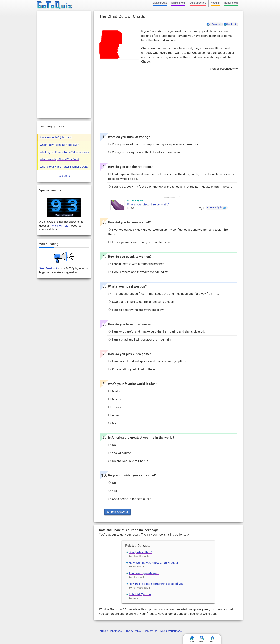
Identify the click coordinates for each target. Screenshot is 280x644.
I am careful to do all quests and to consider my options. (148, 361)
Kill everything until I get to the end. (134, 369)
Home (192, 639)
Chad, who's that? (140, 552)
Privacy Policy (133, 631)
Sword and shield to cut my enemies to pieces (141, 302)
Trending (212, 639)
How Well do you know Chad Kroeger (153, 563)
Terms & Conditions (110, 631)
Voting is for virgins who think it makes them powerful (146, 152)
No (112, 445)
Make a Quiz (160, 3)
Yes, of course (120, 453)
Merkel (115, 391)
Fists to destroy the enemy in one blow (136, 310)
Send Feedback (48, 268)
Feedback (232, 24)
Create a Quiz (215, 207)
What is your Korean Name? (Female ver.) (64, 152)
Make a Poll (178, 3)
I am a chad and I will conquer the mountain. (140, 339)
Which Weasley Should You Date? (60, 159)
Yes (113, 491)
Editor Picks (231, 3)
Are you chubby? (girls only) (56, 138)
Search (202, 639)
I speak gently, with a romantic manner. (136, 264)
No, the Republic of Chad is (128, 461)
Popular (215, 3)
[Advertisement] (168, 101)
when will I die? (61, 226)
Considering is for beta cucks (130, 499)
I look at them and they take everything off (138, 272)
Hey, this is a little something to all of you (156, 584)
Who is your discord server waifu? (148, 204)
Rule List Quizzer (140, 594)
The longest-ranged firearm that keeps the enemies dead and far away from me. (164, 294)
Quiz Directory (198, 3)
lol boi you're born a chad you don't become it (140, 242)
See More (64, 176)
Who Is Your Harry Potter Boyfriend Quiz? (64, 167)
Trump (114, 407)
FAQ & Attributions (171, 631)
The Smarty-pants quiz (144, 573)
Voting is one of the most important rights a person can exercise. (154, 144)
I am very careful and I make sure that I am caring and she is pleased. (157, 331)
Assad (114, 415)
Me (112, 423)
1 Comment (216, 24)
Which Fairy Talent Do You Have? (59, 145)
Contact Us (151, 631)
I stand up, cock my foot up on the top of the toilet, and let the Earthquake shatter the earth (171, 187)
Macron (115, 399)
